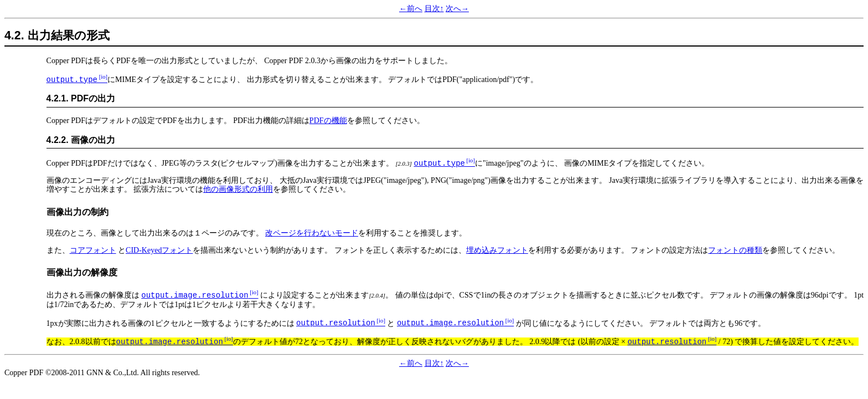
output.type (72, 80)
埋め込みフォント (497, 250)
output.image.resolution (195, 295)
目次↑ (434, 9)
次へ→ (457, 9)
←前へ (411, 9)
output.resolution (336, 323)
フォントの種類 (735, 250)
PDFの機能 (328, 121)
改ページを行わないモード (312, 233)
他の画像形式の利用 (238, 189)
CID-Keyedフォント (159, 250)
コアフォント (93, 250)
